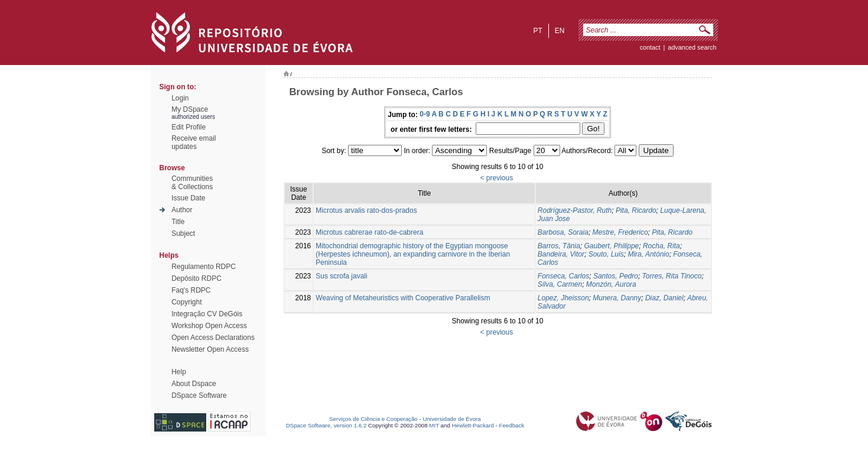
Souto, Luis (606, 254)
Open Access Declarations (213, 338)
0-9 (425, 114)
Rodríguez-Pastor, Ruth (575, 210)
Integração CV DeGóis (207, 314)
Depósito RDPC (196, 278)
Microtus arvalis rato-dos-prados (366, 210)
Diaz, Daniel (664, 298)
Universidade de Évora (451, 419)
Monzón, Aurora (611, 284)
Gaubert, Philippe (612, 246)
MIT (434, 425)
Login (180, 98)
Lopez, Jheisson (563, 298)
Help (179, 372)
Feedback (511, 425)
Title (178, 222)
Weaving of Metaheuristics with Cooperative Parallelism (403, 298)
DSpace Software (199, 395)
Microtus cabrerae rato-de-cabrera (369, 232)
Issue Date (188, 198)
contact (650, 47)
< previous (496, 178)
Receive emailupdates (194, 142)
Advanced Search (692, 47)
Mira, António (648, 254)
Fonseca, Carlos (563, 276)
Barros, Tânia (559, 246)
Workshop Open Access (209, 326)
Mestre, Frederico (620, 232)
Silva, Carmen (560, 284)
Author (182, 210)
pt (537, 31)
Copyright (186, 302)
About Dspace (194, 384)
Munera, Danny (617, 298)
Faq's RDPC (191, 290)
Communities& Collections (192, 183)
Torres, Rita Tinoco (672, 276)
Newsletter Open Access (210, 349)
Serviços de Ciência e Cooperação (373, 419)
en (560, 31)
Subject (183, 234)
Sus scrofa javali (341, 276)
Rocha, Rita (661, 246)
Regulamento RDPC (204, 267)
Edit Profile (188, 127)
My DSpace (190, 109)
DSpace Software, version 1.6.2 (326, 425)
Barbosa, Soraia (563, 232)
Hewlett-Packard (473, 425)
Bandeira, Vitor (561, 254)
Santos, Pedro (616, 276)
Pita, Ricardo (636, 210)
